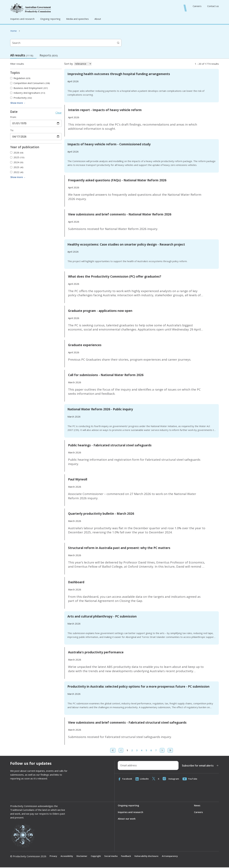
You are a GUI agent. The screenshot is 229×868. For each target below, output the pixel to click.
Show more (18, 103)
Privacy (53, 857)
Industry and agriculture (29, 93)
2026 (18, 153)
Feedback (130, 857)
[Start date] (36, 123)
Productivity (23, 98)
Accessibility (67, 857)
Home (14, 31)
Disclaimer (83, 857)
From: (13, 117)
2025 (19, 157)
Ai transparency (177, 857)
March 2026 (75, 382)
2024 (18, 162)
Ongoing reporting (50, 19)
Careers (197, 6)
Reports (49, 55)
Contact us (213, 6)
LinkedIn (143, 779)
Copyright (98, 857)
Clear (59, 113)
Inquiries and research (22, 19)
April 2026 (73, 81)
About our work (127, 819)
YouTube (193, 779)
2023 (18, 167)
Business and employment (31, 88)
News (197, 806)
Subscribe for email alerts (200, 766)
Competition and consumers (32, 83)
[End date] (36, 137)
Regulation (22, 78)
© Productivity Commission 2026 (28, 857)
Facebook (125, 779)
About (98, 19)
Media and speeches (77, 19)
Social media (114, 857)
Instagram (173, 779)
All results (23, 56)
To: (12, 130)
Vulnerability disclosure (152, 857)
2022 (18, 172)
